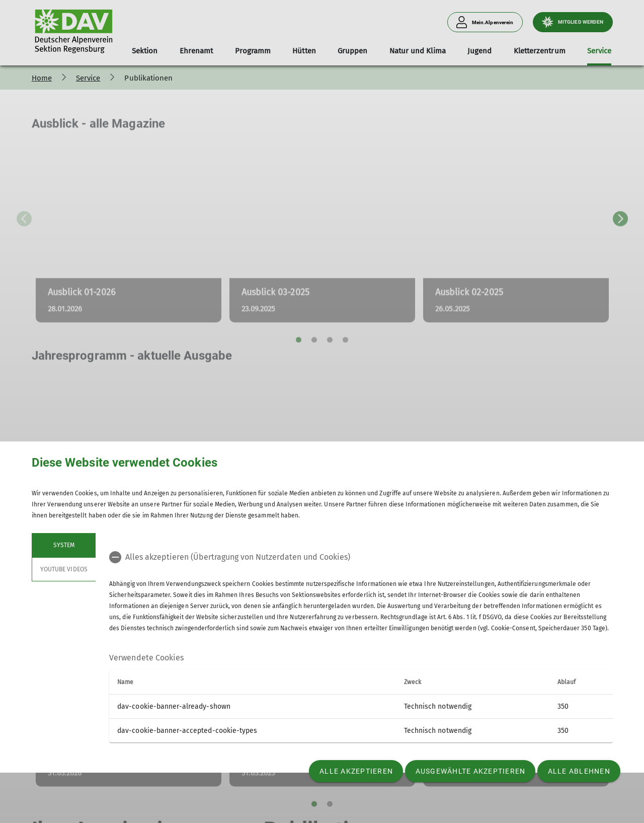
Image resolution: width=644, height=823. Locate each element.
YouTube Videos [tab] (64, 569)
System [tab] (63, 545)
